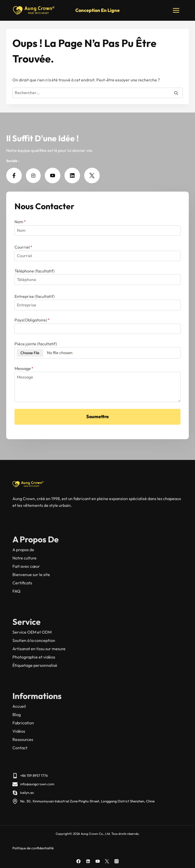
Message (24, 368)
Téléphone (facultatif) (35, 271)
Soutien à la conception (34, 640)
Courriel (23, 247)
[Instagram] (117, 861)
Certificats (22, 583)
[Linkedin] (88, 861)
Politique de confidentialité (33, 848)
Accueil (19, 706)
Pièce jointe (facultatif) (36, 344)
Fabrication (23, 723)
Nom (20, 222)
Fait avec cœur (26, 566)
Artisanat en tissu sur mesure (39, 649)
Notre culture (24, 558)
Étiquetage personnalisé (35, 665)
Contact (20, 748)
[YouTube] (98, 861)
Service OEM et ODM (32, 632)
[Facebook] (78, 861)
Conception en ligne (97, 10)
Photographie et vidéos (34, 657)
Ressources (23, 739)
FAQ (16, 591)
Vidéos (19, 731)
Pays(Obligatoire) (32, 320)
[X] (107, 861)
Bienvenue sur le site (31, 575)
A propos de (23, 550)
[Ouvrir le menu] (176, 10)
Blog (17, 715)
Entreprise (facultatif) (35, 296)
